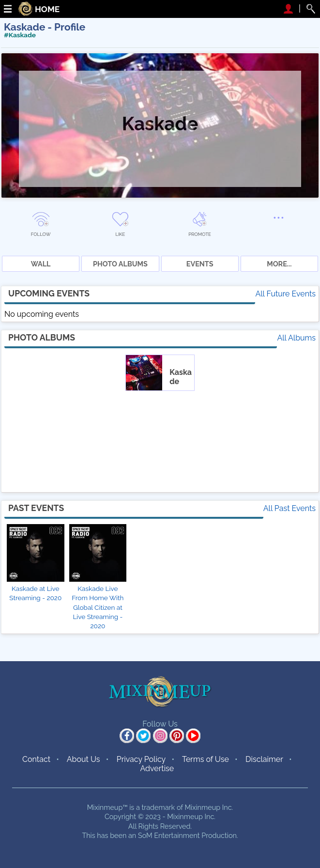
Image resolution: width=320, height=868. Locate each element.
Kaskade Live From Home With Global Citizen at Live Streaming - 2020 (98, 607)
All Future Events (285, 294)
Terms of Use (206, 759)
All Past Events (290, 508)
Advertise (157, 768)
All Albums (296, 338)
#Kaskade (20, 35)
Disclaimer (264, 759)
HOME (47, 9)
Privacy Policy (141, 759)
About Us (84, 759)
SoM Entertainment (169, 835)
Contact (36, 759)
